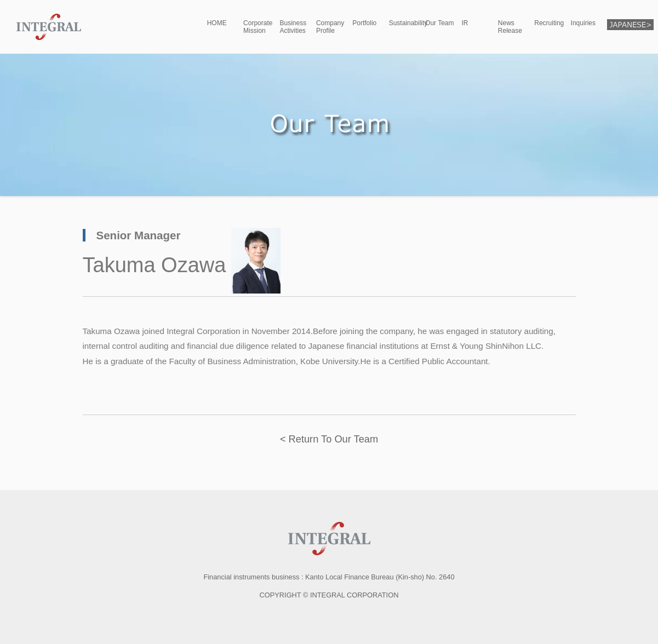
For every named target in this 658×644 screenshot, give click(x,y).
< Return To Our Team (329, 439)
